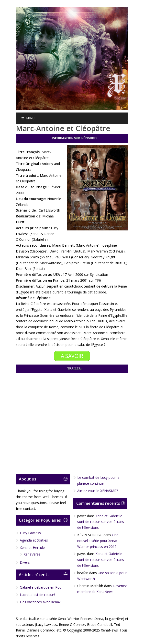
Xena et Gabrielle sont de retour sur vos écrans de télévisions (101, 522)
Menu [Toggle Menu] (28, 118)
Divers (25, 562)
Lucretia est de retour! (37, 595)
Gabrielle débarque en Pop (41, 587)
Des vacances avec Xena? (40, 602)
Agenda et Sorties (34, 540)
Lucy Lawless (30, 533)
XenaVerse (32, 554)
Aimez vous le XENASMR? (98, 491)
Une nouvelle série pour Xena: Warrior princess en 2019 (98, 541)
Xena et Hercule (32, 548)
